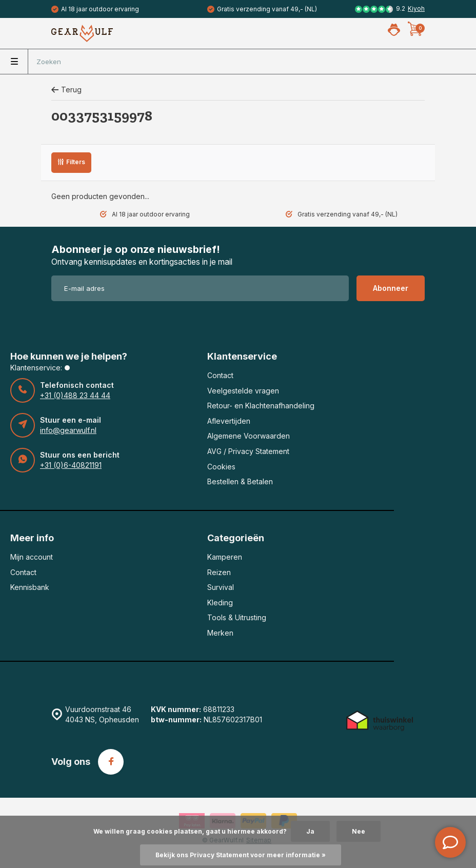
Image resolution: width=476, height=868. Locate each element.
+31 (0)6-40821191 (71, 465)
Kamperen (225, 557)
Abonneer (391, 288)
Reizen (219, 572)
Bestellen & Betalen (240, 481)
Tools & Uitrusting (237, 617)
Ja (310, 831)
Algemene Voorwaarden (249, 436)
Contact (220, 375)
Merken (220, 633)
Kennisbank (30, 587)
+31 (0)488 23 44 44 (75, 395)
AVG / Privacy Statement (248, 451)
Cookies (221, 467)
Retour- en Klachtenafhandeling (261, 406)
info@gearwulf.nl (68, 430)
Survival (221, 587)
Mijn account (32, 557)
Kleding (220, 603)
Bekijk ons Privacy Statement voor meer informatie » (241, 855)
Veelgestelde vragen (243, 391)
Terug (66, 90)
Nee (359, 831)
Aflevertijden (229, 421)
